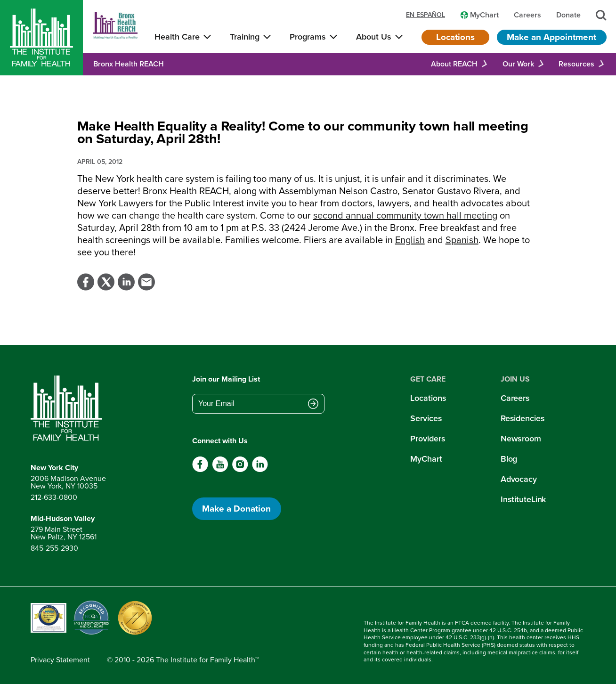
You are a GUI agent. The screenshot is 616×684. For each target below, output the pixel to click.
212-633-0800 (54, 497)
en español (426, 15)
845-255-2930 (54, 548)
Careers (515, 398)
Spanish (462, 240)
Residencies (523, 418)
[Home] (41, 38)
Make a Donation (236, 509)
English (410, 240)
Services (426, 418)
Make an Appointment (551, 37)
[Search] (601, 15)
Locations (455, 37)
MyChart (426, 459)
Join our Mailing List (226, 379)
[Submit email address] (313, 405)
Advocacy (519, 479)
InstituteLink (523, 499)
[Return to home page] (68, 408)
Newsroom (521, 439)
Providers (428, 439)
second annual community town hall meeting (405, 215)
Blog (509, 459)
